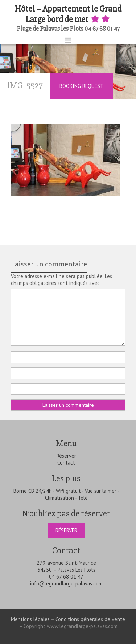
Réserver (66, 456)
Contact (66, 463)
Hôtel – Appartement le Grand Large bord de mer (68, 14)
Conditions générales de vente (90, 619)
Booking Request (81, 86)
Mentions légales (30, 619)
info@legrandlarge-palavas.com (66, 583)
